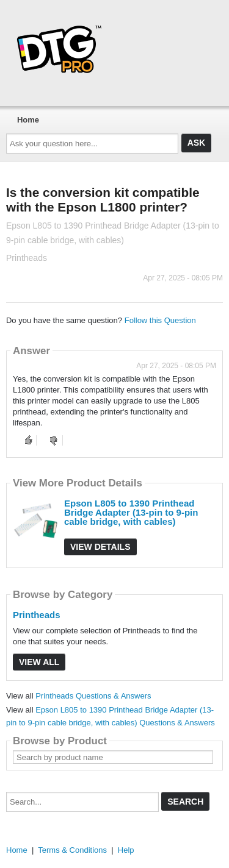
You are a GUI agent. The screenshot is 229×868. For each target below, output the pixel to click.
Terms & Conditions (72, 850)
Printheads (37, 615)
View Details (100, 547)
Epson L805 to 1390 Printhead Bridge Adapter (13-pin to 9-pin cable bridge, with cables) (131, 512)
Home (28, 120)
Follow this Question (160, 320)
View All (39, 662)
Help (126, 850)
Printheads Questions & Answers (93, 696)
